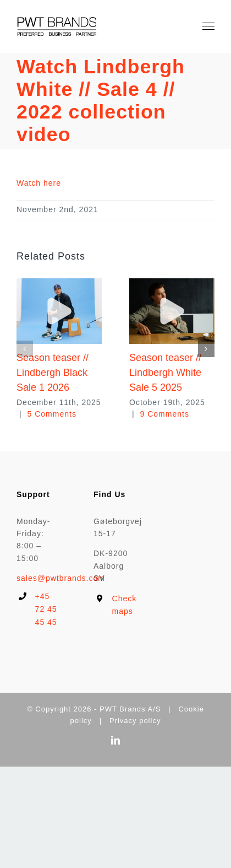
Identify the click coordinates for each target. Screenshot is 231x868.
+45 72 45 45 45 (46, 610)
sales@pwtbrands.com (61, 578)
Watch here (39, 183)
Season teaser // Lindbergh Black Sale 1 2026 (53, 373)
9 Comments (165, 414)
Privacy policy (135, 721)
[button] (25, 349)
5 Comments (52, 414)
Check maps (125, 605)
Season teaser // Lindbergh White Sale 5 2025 (165, 373)
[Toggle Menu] (209, 26)
